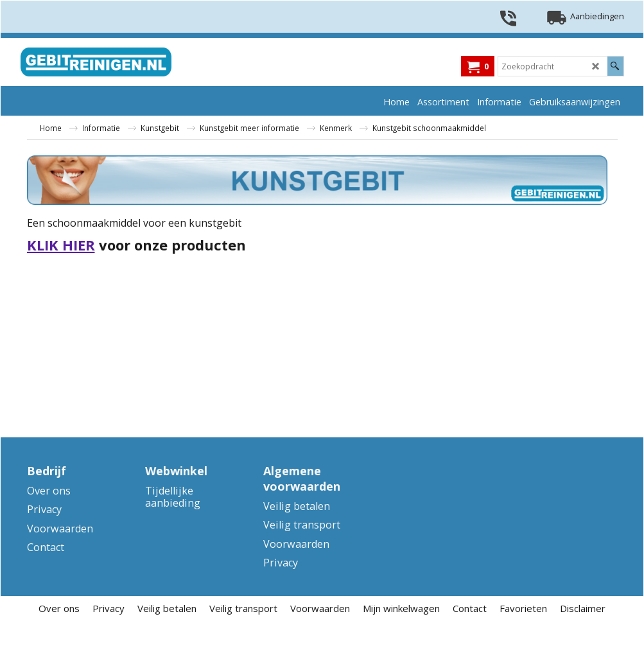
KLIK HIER (61, 245)
